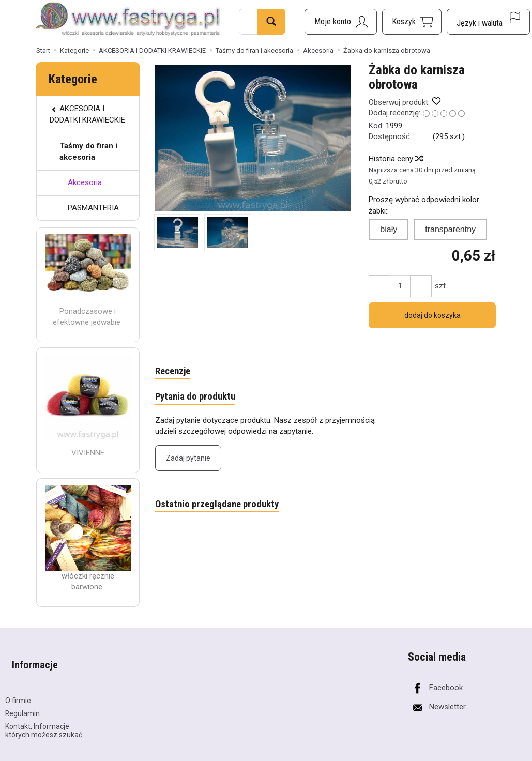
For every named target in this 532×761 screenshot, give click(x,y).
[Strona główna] (128, 20)
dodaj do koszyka (432, 315)
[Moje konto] (341, 22)
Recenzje (175, 372)
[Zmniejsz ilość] (415, 286)
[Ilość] (396, 286)
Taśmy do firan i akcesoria (88, 151)
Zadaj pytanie (188, 462)
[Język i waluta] (488, 22)
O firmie (18, 685)
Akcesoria (85, 182)
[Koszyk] (412, 22)
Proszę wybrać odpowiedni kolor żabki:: (424, 205)
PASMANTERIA (93, 208)
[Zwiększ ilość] (377, 286)
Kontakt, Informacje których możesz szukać (44, 715)
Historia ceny (396, 159)
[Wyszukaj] (271, 22)
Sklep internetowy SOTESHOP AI (482, 752)
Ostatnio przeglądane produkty (223, 509)
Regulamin (22, 698)
